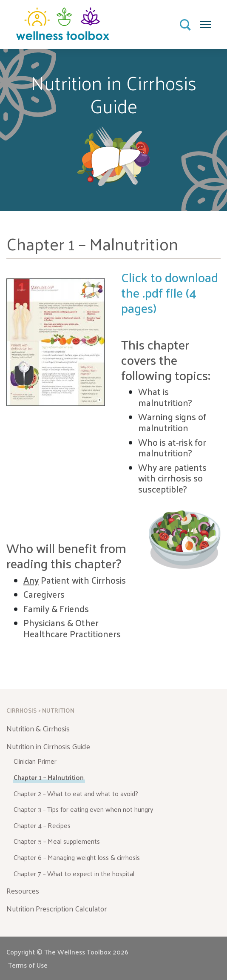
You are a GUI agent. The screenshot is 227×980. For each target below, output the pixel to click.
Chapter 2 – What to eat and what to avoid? (76, 793)
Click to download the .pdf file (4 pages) (170, 292)
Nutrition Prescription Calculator (57, 908)
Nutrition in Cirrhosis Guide (48, 746)
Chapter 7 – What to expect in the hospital (74, 873)
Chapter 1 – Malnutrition (49, 777)
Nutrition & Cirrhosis (38, 728)
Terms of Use (28, 965)
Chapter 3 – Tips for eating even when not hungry (83, 809)
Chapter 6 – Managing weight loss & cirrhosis (77, 857)
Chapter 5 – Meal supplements (57, 841)
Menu (206, 22)
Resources (23, 891)
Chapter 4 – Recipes (42, 825)
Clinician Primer (35, 761)
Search (186, 25)
